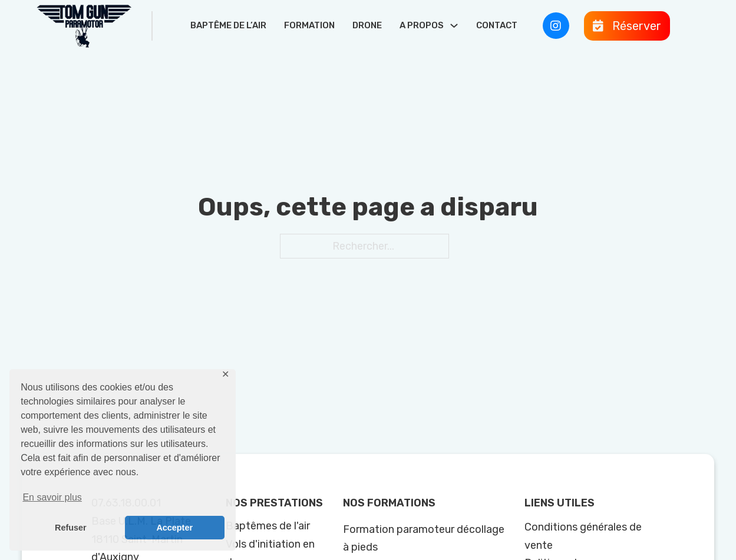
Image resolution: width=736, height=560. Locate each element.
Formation (309, 25)
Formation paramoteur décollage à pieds (424, 539)
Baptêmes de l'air (268, 526)
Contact (497, 25)
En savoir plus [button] (52, 497)
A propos (422, 25)
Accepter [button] (174, 528)
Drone (367, 25)
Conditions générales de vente (583, 536)
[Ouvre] (627, 26)
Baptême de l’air (228, 25)
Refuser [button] (71, 528)
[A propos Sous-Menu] (454, 26)
